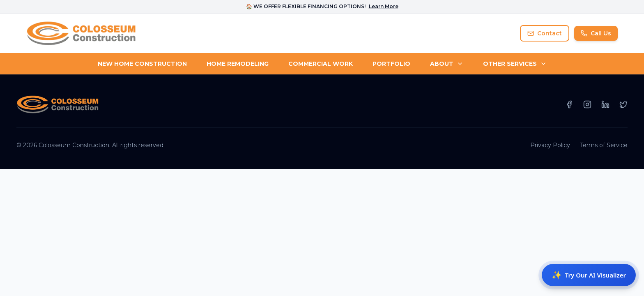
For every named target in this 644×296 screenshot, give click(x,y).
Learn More (384, 6)
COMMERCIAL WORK (321, 64)
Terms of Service (604, 145)
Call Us (596, 33)
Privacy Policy (550, 145)
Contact (545, 33)
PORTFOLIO (391, 64)
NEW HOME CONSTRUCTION (142, 64)
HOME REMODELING (238, 64)
